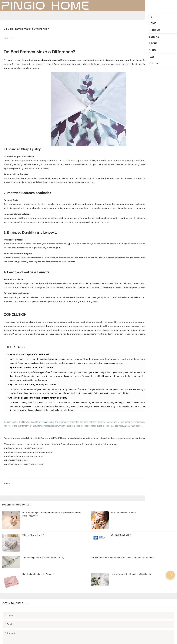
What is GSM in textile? (33, 535)
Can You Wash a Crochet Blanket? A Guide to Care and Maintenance (122, 558)
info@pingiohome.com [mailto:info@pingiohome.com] (68, 444)
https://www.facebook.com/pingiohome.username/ (28, 452)
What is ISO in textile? (121, 535)
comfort (67, 64)
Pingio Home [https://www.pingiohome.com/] (10, 438)
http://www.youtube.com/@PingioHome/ (23, 448)
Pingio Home (48, 422)
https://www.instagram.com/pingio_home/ (24, 456)
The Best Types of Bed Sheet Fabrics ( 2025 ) (43, 558)
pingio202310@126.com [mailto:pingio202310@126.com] (129, 426)
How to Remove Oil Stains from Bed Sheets (131, 574)
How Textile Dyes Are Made (124, 513)
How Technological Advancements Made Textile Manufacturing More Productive (52, 514)
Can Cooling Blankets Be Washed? (38, 574)
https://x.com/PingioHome (16, 460)
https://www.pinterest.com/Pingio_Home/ (24, 464)
